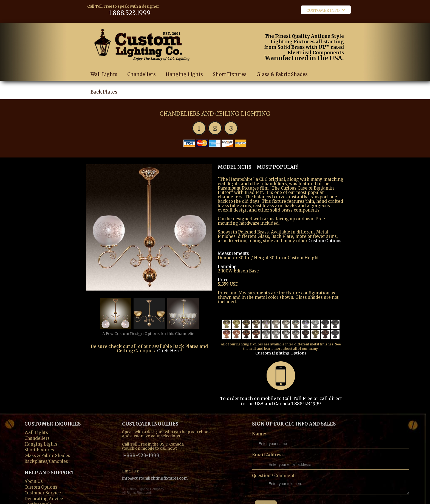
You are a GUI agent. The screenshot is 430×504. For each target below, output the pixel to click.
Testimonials (38, 486)
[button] (326, 10)
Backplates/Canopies (46, 443)
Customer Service (43, 475)
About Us (34, 463)
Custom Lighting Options (319, 339)
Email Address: (268, 437)
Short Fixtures (230, 69)
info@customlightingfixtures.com (155, 457)
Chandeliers (142, 69)
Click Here (169, 346)
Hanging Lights (184, 69)
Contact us (35, 492)
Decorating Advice (44, 480)
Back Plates (104, 86)
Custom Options (325, 235)
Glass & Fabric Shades (282, 69)
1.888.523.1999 (122, 12)
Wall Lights (104, 69)
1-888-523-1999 (141, 437)
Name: (259, 416)
